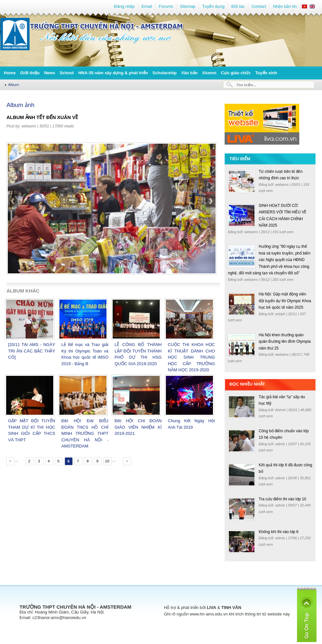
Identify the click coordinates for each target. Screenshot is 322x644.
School (67, 73)
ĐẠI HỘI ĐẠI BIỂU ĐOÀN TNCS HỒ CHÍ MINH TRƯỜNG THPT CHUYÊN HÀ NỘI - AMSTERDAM (85, 433)
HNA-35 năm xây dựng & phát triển (113, 73)
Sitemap (188, 6)
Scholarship (165, 73)
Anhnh (281, 410)
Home (10, 73)
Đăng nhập (124, 6)
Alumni (209, 73)
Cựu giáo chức (236, 73)
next (210, 218)
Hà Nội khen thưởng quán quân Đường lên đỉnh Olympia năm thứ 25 (285, 342)
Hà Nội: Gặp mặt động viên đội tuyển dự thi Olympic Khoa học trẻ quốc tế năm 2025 (285, 301)
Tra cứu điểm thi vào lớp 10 (282, 499)
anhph (281, 314)
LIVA (211, 608)
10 (107, 461)
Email (147, 6)
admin (281, 444)
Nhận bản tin (285, 6)
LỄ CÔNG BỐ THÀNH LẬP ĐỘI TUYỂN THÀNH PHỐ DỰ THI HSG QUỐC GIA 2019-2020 (138, 354)
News (50, 73)
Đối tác (238, 6)
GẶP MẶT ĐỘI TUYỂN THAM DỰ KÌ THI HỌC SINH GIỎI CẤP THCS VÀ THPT (32, 430)
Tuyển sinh (266, 73)
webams (29, 126)
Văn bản (189, 73)
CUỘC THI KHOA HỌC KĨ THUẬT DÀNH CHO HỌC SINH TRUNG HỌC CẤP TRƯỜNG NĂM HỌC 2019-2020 (191, 357)
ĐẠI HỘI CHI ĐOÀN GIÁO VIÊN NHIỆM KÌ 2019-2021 (138, 427)
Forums (166, 6)
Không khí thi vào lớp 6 (279, 532)
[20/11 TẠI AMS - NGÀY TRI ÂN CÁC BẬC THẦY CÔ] (32, 351)
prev (13, 218)
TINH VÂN (231, 608)
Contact (259, 6)
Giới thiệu (30, 73)
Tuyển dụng (213, 6)
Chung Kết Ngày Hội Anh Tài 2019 (191, 424)
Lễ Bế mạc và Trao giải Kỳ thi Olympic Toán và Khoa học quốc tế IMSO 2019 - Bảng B (85, 354)
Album (13, 84)
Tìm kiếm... (246, 85)
